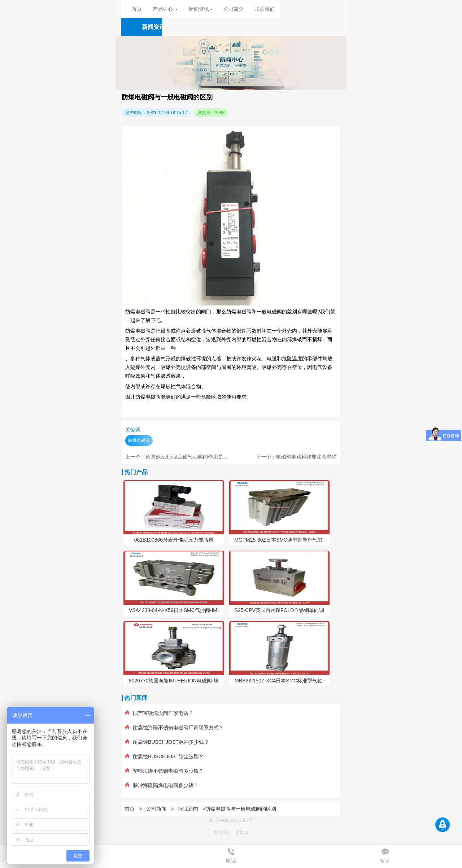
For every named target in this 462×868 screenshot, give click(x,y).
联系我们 (265, 9)
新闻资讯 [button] (201, 9)
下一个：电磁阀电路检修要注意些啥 (296, 457)
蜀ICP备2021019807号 (231, 820)
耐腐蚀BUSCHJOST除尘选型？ (165, 756)
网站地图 (222, 833)
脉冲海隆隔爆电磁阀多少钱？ (162, 785)
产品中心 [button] (165, 9)
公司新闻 (156, 809)
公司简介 (234, 9)
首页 (137, 9)
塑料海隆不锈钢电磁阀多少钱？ (164, 771)
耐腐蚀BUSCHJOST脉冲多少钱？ (167, 742)
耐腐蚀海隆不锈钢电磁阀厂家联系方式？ (175, 728)
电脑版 (242, 833)
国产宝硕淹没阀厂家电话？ (159, 713)
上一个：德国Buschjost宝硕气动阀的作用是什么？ (182, 457)
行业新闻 (188, 809)
